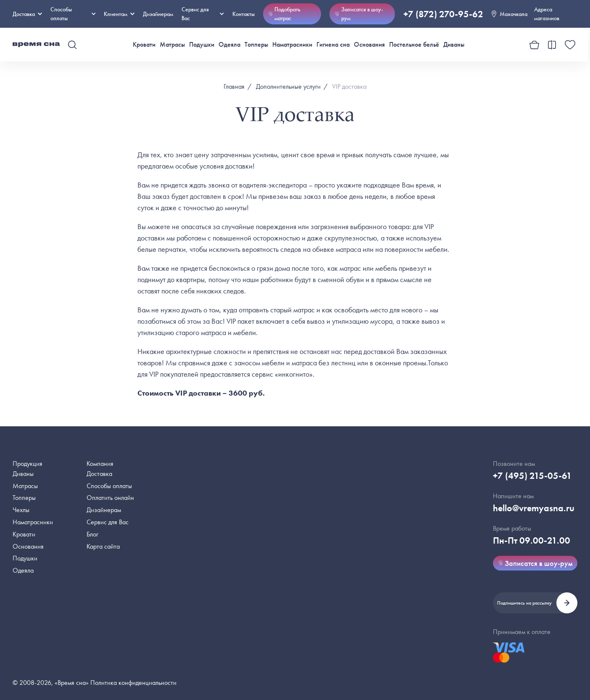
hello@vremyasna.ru (534, 508)
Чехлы (21, 510)
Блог (92, 534)
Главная (234, 86)
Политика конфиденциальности (133, 683)
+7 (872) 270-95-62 (443, 14)
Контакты (244, 14)
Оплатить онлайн (110, 498)
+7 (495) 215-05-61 (532, 476)
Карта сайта (103, 546)
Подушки (202, 44)
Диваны (454, 44)
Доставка (27, 14)
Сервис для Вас (203, 14)
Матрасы (172, 44)
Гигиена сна (333, 44)
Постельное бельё (414, 44)
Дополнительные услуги (288, 86)
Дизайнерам (158, 14)
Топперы (256, 44)
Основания (369, 44)
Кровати (144, 44)
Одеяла (229, 44)
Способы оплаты (109, 486)
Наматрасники (292, 44)
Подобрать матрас (284, 14)
